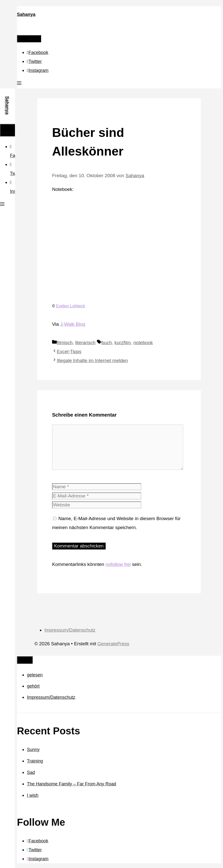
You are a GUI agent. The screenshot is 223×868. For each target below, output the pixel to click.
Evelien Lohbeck (71, 306)
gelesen (35, 675)
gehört (33, 686)
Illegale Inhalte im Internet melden (92, 360)
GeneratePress (113, 644)
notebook (143, 343)
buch (107, 343)
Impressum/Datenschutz (70, 630)
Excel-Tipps (69, 352)
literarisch (85, 343)
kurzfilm (122, 343)
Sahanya (26, 14)
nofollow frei (118, 564)
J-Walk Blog (73, 324)
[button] (19, 84)
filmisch (65, 343)
